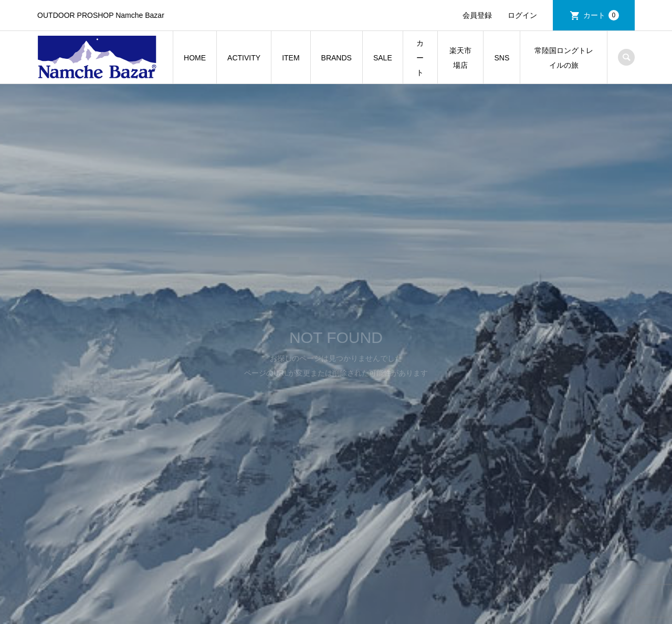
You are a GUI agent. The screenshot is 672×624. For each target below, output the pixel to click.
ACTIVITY (244, 58)
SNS (502, 58)
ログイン (522, 15)
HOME (195, 58)
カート (601, 15)
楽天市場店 (460, 58)
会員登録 (477, 15)
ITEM (291, 58)
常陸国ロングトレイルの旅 (564, 58)
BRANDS (337, 58)
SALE (383, 58)
